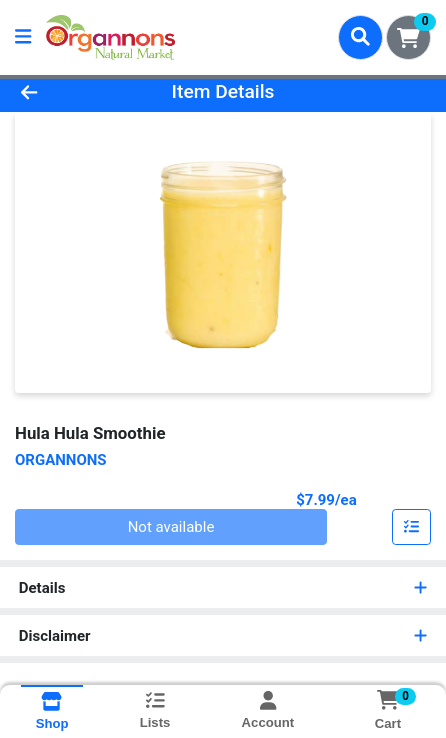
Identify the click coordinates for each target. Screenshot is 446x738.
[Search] (360, 37)
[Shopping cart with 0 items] (408, 37)
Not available (171, 527)
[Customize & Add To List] (412, 527)
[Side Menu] (23, 37)
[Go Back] (67, 92)
